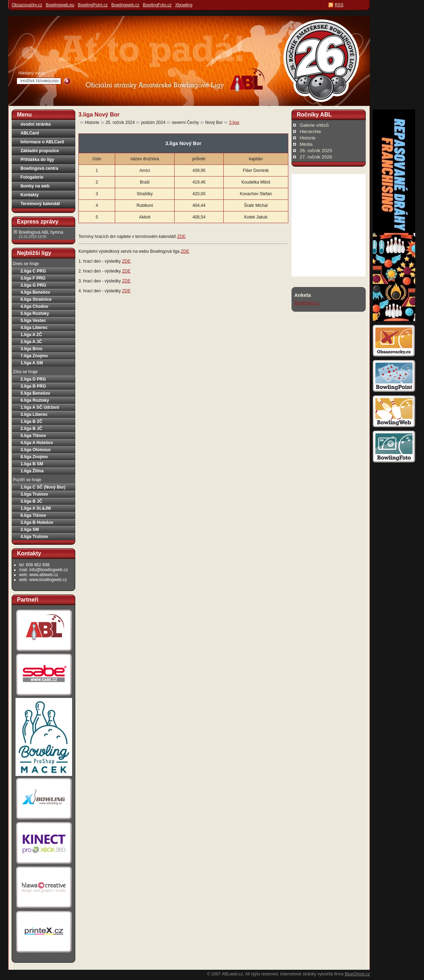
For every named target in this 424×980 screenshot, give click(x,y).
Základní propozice (40, 151)
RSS (339, 5)
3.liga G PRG (33, 285)
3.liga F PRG (33, 278)
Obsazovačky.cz (27, 5)
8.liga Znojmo (34, 457)
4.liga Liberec (34, 328)
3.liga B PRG (33, 386)
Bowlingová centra (39, 168)
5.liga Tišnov (33, 436)
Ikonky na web (35, 186)
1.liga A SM (32, 363)
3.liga (234, 122)
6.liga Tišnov (33, 515)
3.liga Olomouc (36, 450)
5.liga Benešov (35, 393)
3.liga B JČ (31, 501)
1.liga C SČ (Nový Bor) (43, 487)
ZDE (181, 237)
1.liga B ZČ (31, 422)
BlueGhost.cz (357, 974)
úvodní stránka (36, 124)
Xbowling (184, 5)
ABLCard (30, 133)
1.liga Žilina (32, 471)
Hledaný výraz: (32, 73)
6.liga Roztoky (35, 400)
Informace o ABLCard (42, 142)
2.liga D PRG (33, 379)
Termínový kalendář (40, 204)
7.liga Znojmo (34, 356)
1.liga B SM (32, 464)
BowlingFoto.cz (157, 5)
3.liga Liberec (34, 414)
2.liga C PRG (33, 271)
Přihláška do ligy (37, 160)
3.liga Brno (31, 349)
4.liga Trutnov (34, 537)
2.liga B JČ (31, 429)
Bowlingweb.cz (125, 5)
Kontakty (30, 195)
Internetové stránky (298, 974)
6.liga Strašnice (36, 299)
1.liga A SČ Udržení (40, 407)
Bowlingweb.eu (60, 5)
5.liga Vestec (33, 321)
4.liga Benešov (35, 292)
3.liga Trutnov (34, 494)
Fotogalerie (32, 177)
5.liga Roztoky (35, 313)
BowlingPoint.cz (93, 5)
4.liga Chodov (34, 306)
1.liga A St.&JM (36, 508)
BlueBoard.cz (307, 303)
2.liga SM (30, 530)
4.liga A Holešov (37, 443)
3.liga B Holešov (37, 522)
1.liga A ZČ (31, 335)
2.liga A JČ (31, 342)
